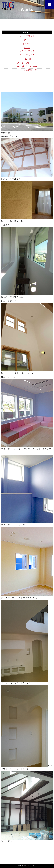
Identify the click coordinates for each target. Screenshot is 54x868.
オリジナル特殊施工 (27, 70)
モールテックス (27, 55)
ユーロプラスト (27, 36)
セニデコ (27, 59)
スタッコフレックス (27, 63)
